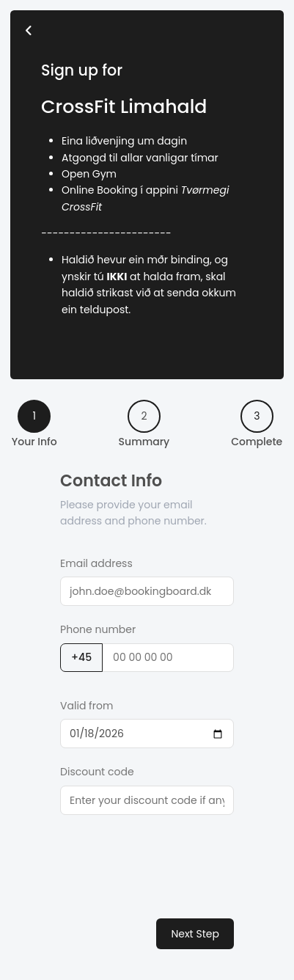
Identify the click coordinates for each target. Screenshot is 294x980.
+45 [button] (81, 657)
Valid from (87, 706)
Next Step (195, 934)
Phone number (98, 629)
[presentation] (172, 859)
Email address (96, 563)
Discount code (97, 772)
